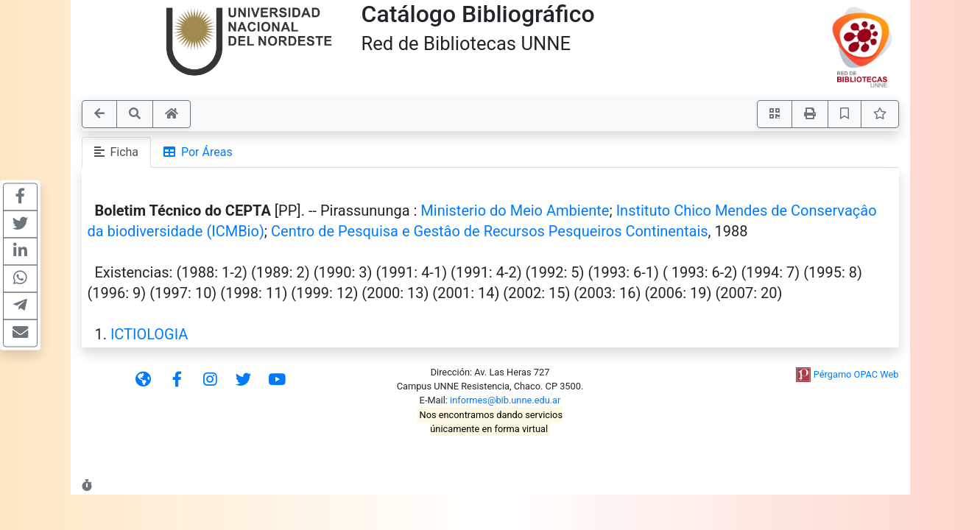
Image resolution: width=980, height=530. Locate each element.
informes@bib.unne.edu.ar (505, 400)
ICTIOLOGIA (149, 334)
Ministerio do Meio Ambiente (515, 211)
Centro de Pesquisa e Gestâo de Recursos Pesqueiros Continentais (490, 231)
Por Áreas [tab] (198, 152)
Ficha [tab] (117, 152)
